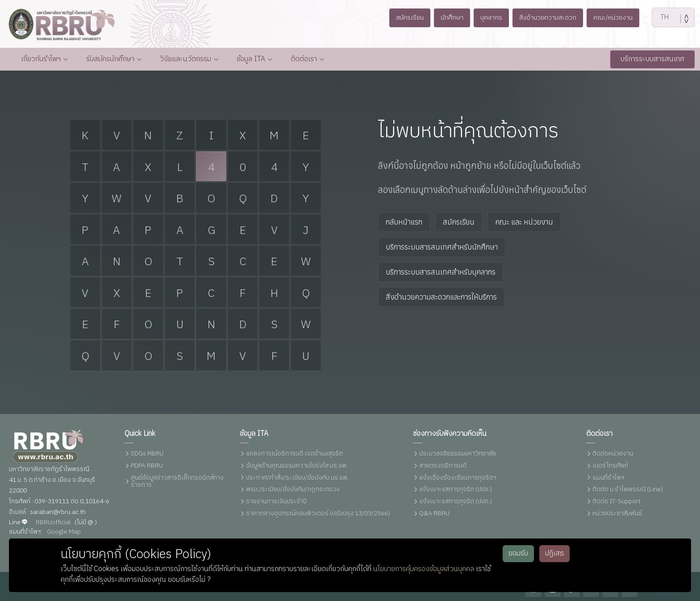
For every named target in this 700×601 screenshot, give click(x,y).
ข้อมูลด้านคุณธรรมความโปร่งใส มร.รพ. (297, 466)
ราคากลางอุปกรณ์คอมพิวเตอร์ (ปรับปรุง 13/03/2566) (318, 514)
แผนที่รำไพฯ (608, 478)
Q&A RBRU (434, 514)
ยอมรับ (518, 553)
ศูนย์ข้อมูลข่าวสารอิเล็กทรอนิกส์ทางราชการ (177, 482)
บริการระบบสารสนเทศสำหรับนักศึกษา (442, 247)
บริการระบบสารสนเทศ (652, 59)
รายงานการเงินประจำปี (276, 502)
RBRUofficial (53, 523)
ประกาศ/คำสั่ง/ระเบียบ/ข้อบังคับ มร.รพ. (297, 478)
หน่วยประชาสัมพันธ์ (617, 514)
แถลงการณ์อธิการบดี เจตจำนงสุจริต (294, 454)
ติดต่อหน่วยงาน (613, 454)
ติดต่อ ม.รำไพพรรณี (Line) (628, 490)
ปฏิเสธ (554, 553)
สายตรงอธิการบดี (443, 466)
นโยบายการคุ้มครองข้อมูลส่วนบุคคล (424, 569)
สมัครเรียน (459, 222)
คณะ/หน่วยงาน (619, 17)
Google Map (64, 532)
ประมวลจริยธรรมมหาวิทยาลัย (458, 454)
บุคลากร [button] (490, 17)
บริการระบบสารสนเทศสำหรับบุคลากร (441, 272)
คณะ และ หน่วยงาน (524, 222)
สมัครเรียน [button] (404, 17)
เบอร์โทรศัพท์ (610, 466)
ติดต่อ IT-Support (616, 502)
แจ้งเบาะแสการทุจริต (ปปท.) (456, 502)
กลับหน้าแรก (404, 222)
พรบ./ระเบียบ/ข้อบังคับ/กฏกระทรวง (293, 490)
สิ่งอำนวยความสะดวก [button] (550, 17)
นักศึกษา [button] (448, 17)
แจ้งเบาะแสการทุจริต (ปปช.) (456, 490)
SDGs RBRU (147, 454)
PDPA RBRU (147, 466)
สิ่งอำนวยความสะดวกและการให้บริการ (441, 297)
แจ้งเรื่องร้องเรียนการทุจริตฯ (458, 478)
